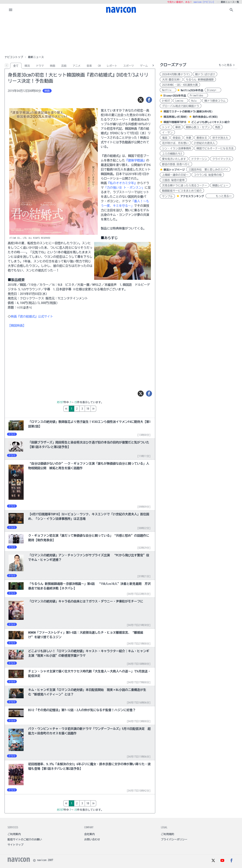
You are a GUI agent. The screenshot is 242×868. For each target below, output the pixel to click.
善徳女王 (202, 138)
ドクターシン (199, 159)
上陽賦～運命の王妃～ (175, 175)
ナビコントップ (14, 57)
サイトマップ (16, 845)
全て (16, 66)
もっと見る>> (220, 196)
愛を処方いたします (174, 159)
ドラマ (40, 66)
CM (99, 66)
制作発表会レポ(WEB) (205, 117)
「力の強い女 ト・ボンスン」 (124, 188)
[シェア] (149, 100)
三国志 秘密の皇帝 (173, 180)
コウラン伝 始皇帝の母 (208, 175)
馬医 (218, 127)
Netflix (168, 90)
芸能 (64, 66)
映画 (53, 66)
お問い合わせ (92, 839)
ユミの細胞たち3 (172, 154)
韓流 (27, 66)
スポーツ (129, 66)
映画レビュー (220, 185)
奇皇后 (177, 138)
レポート (112, 66)
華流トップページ (174, 170)
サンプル (167, 196)
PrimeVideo (198, 95)
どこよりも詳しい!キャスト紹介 (211, 122)
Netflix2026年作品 (192, 90)
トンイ (166, 127)
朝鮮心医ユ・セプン (198, 127)
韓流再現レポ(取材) (175, 117)
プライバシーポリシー (174, 839)
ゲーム (144, 66)
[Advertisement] (121, 35)
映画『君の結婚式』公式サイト (32, 316)
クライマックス (222, 159)
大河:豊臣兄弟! (171, 80)
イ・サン (167, 133)
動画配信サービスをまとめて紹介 (182, 191)
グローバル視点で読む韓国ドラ (181, 106)
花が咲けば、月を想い (175, 143)
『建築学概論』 (136, 160)
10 (104, 409)
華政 (178, 127)
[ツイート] (141, 100)
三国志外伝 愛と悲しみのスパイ (208, 170)
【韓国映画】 (17, 325)
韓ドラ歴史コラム (215, 101)
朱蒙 (188, 138)
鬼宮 (165, 138)
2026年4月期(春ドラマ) (176, 74)
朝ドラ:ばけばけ (205, 74)
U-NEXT (166, 101)
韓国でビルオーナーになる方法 (215, 148)
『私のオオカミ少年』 (122, 183)
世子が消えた (220, 138)
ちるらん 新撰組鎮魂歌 (200, 80)
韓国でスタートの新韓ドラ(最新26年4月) (188, 112)
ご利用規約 (168, 834)
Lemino (181, 101)
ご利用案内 (14, 834)
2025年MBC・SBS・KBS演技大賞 (180, 85)
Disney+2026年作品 (175, 96)
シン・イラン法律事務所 (177, 148)
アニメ (77, 66)
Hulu (195, 101)
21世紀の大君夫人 (204, 143)
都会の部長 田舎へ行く (176, 164)
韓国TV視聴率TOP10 (175, 122)
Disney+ (213, 90)
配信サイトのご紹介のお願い (25, 839)
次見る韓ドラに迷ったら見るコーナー (185, 185)
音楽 (89, 66)
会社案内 (89, 834)
